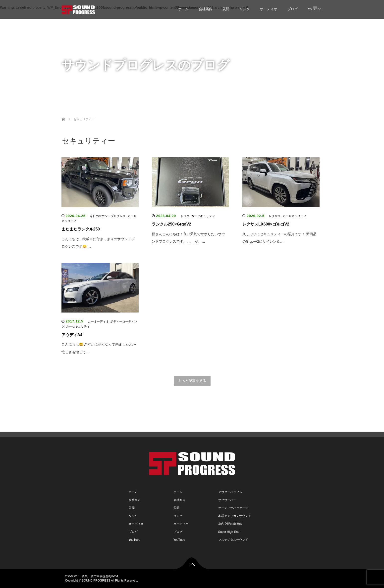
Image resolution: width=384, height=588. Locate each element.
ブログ (292, 9)
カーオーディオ (98, 321)
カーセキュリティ (203, 216)
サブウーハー (227, 500)
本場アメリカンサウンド (235, 516)
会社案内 (206, 9)
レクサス (275, 216)
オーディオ (269, 9)
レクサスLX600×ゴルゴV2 (266, 224)
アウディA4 (72, 335)
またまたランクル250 (81, 229)
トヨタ (185, 216)
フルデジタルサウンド (233, 540)
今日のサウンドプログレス (108, 216)
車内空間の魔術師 (230, 524)
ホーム (183, 9)
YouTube (186, 83)
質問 (226, 9)
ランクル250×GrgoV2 (171, 224)
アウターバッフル (230, 492)
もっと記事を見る (192, 381)
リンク (245, 9)
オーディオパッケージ (233, 508)
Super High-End (229, 532)
